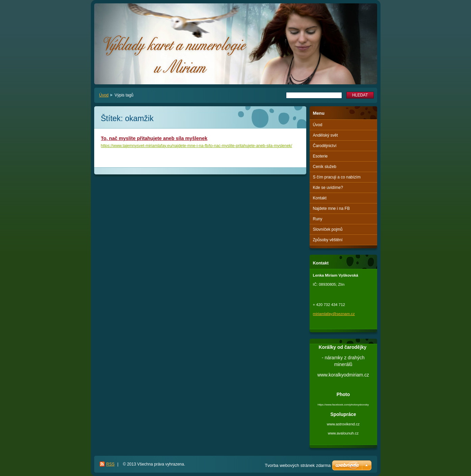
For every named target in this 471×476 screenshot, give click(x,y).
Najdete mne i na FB (331, 208)
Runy (318, 219)
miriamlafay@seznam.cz (334, 314)
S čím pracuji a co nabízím (337, 177)
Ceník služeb (325, 167)
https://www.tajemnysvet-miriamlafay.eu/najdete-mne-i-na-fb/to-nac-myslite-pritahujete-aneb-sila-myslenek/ (197, 146)
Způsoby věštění (328, 240)
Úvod (104, 95)
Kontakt (320, 198)
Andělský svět (325, 135)
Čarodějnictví (325, 146)
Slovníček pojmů (328, 229)
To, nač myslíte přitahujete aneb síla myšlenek (154, 138)
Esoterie (320, 156)
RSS (111, 464)
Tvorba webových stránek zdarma (298, 465)
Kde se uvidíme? (328, 188)
